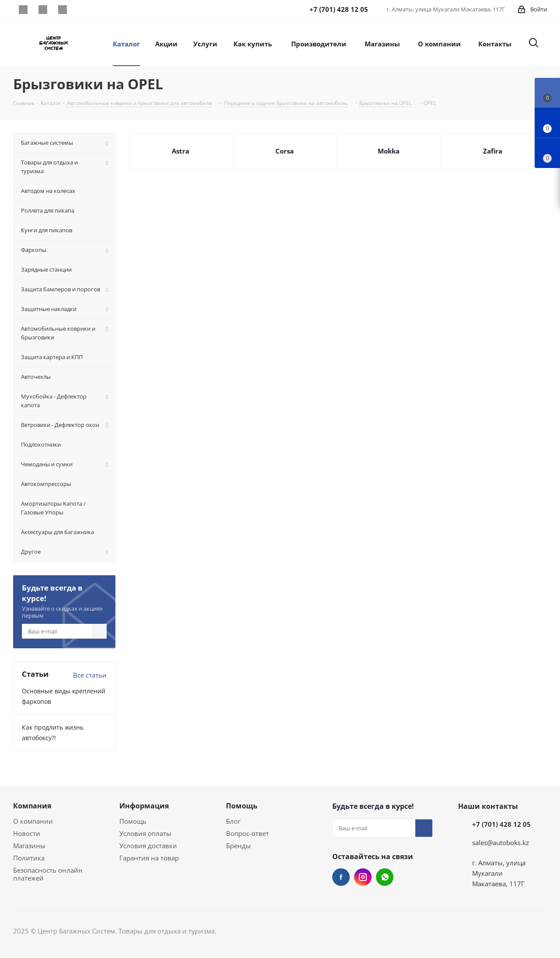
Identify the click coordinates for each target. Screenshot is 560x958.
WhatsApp (62, 10)
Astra (181, 151)
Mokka (389, 151)
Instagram (43, 10)
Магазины (29, 846)
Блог (233, 821)
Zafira (493, 151)
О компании (33, 821)
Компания (32, 806)
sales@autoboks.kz (501, 843)
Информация (144, 806)
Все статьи (90, 675)
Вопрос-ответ (247, 833)
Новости (27, 833)
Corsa (285, 151)
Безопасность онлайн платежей (48, 874)
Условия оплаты (145, 833)
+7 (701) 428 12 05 (501, 824)
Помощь (133, 821)
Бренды (238, 846)
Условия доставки (148, 846)
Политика (29, 858)
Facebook (23, 10)
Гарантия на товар (149, 858)
